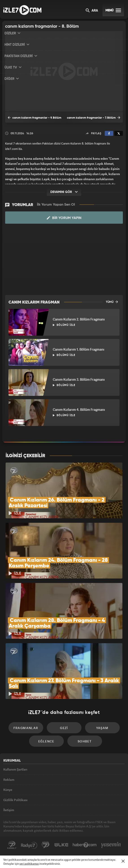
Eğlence (46, 741)
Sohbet (85, 741)
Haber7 (85, 845)
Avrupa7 (46, 845)
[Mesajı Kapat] (123, 861)
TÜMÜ (112, 302)
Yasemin (111, 845)
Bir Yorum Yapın (64, 218)
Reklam (9, 780)
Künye (8, 790)
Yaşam (102, 728)
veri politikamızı (29, 864)
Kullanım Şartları (15, 769)
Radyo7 (29, 845)
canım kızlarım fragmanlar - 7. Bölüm (94, 118)
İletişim (9, 810)
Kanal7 (12, 845)
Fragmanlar (26, 728)
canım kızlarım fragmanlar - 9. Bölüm (35, 118)
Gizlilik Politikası (15, 800)
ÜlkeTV (61, 845)
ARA (92, 11)
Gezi (64, 728)
